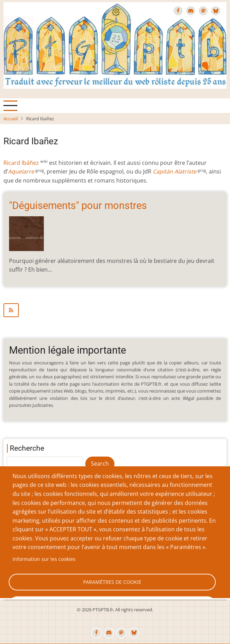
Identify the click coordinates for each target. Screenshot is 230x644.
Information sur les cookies (44, 559)
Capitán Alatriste (175, 171)
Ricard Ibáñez (21, 163)
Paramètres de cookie (112, 582)
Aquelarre (21, 171)
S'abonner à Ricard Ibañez (115, 310)
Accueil (11, 119)
